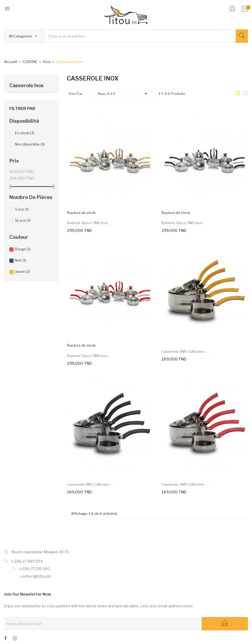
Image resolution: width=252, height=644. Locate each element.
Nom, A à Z (124, 94)
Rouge (23, 249)
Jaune (22, 271)
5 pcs (22, 209)
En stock (25, 133)
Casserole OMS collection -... (185, 351)
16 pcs (23, 220)
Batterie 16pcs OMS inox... (89, 223)
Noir (21, 260)
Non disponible (30, 144)
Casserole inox (27, 85)
